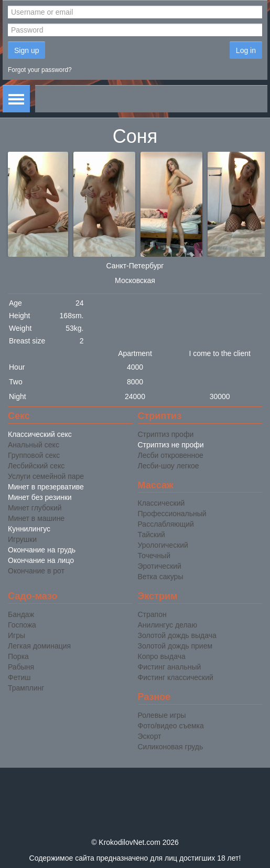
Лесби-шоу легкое (169, 466)
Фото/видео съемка (171, 726)
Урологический (163, 545)
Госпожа (22, 625)
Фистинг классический (176, 677)
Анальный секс (34, 445)
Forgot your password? (40, 70)
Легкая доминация (39, 646)
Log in (246, 50)
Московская (135, 280)
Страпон (152, 614)
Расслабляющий (166, 524)
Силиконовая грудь (171, 747)
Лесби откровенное (171, 455)
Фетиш (19, 677)
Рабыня (21, 667)
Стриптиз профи (166, 434)
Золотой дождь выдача (177, 635)
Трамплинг (26, 688)
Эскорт (150, 736)
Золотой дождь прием (175, 646)
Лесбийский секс (36, 466)
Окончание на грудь (42, 550)
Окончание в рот (36, 571)
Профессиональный (172, 514)
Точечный (154, 556)
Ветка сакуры (161, 577)
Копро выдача (162, 656)
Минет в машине (36, 518)
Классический (161, 503)
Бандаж (21, 614)
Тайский (152, 535)
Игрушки (22, 539)
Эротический (160, 566)
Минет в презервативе (46, 487)
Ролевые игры (162, 715)
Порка (18, 656)
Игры (17, 635)
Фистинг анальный (170, 667)
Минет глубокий (35, 508)
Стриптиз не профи (171, 445)
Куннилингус (29, 529)
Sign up (26, 50)
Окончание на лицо (41, 560)
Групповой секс (34, 455)
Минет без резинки (40, 497)
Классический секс (40, 434)
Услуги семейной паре (46, 476)
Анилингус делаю (168, 625)
